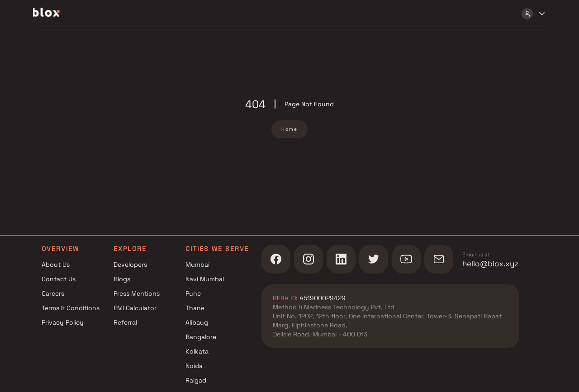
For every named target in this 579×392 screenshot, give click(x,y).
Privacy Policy (63, 322)
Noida (194, 366)
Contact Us (59, 279)
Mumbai (197, 264)
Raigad (196, 380)
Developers (130, 264)
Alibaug (197, 322)
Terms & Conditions (71, 308)
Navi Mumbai (205, 279)
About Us (56, 264)
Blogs (122, 279)
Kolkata (197, 351)
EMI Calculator (135, 308)
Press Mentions (137, 293)
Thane (195, 308)
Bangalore (201, 337)
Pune (193, 293)
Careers (53, 293)
